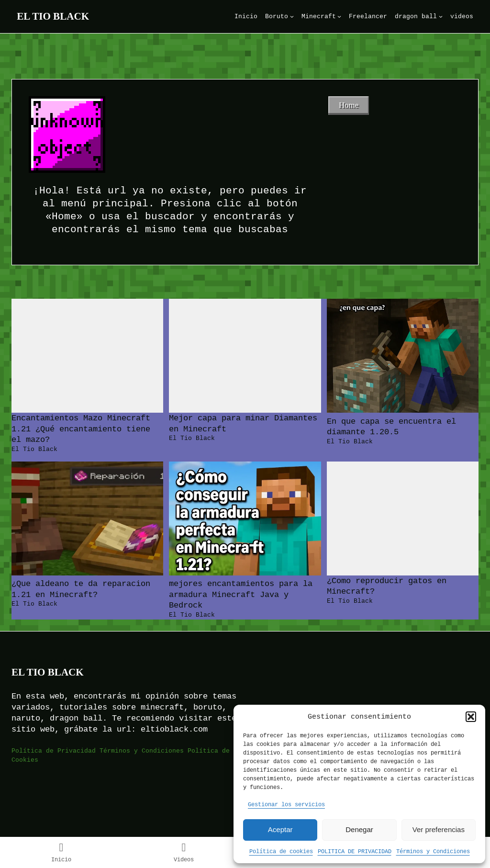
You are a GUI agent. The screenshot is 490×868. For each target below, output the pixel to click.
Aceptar (280, 829)
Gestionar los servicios (286, 804)
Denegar (359, 829)
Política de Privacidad (54, 751)
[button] (471, 717)
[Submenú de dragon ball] (441, 16)
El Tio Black (53, 16)
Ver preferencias (439, 829)
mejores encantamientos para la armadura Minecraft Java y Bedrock (241, 594)
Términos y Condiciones (433, 851)
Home (349, 105)
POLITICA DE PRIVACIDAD (355, 851)
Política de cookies (281, 851)
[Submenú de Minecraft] (339, 16)
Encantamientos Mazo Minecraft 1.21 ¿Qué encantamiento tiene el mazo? (81, 429)
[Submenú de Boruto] (292, 16)
